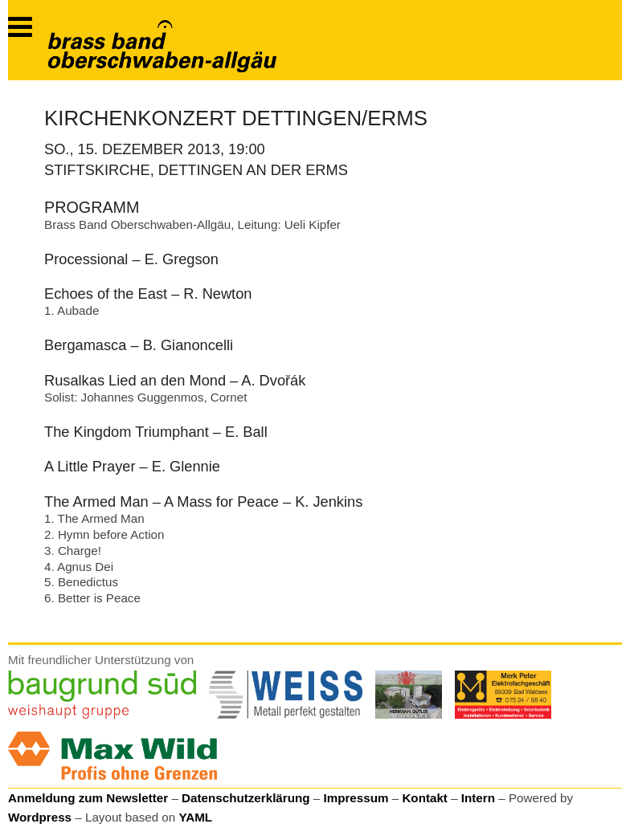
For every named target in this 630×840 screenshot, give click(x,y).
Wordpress (40, 817)
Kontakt (425, 798)
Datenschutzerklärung (246, 798)
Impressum (356, 798)
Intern (478, 798)
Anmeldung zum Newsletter (88, 798)
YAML (195, 817)
